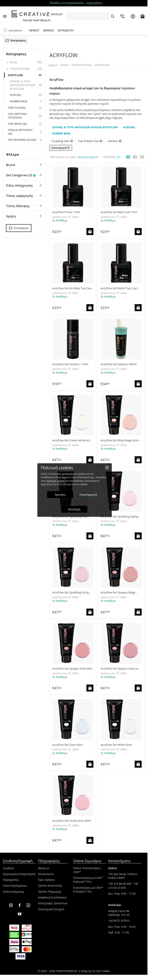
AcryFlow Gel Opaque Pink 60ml (72, 667)
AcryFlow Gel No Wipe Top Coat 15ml (72, 286)
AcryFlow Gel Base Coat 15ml (119, 210)
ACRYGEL (26, 95)
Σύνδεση (8, 866)
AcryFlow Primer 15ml (66, 210)
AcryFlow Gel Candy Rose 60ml (72, 819)
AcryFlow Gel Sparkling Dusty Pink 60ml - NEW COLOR (71, 591)
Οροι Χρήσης (46, 878)
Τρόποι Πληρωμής (50, 890)
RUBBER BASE (26, 101)
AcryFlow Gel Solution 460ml (118, 362)
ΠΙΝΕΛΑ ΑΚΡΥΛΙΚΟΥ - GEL (25, 132)
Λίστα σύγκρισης (13, 890)
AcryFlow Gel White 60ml (116, 743)
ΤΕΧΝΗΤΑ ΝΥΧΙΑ (83, 65)
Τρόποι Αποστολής (50, 884)
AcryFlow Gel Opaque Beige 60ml (118, 591)
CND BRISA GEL (25, 124)
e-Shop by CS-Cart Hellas (94, 969)
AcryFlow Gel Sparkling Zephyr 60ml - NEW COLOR (120, 515)
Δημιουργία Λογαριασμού (19, 872)
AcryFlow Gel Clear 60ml (68, 743)
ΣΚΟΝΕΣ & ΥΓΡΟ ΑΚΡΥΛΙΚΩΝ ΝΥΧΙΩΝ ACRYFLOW (26, 85)
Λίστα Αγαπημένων (15, 884)
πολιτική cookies (56, 481)
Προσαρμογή (88, 494)
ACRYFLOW (103, 65)
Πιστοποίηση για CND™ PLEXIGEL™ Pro (88, 888)
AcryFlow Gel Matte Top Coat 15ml (119, 286)
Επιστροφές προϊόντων (53, 901)
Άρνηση (60, 494)
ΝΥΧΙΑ (65, 65)
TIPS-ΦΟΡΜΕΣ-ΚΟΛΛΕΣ (25, 140)
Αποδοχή (75, 509)
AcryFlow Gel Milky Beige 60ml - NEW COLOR (120, 439)
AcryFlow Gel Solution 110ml (70, 362)
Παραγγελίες (11, 878)
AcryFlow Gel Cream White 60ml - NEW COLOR (72, 439)
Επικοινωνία (46, 872)
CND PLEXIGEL (25, 108)
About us (44, 866)
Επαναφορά (61, 148)
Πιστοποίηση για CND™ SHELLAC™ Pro (88, 878)
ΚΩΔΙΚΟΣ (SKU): (60, 215)
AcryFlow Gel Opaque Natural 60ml (119, 667)
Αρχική (54, 65)
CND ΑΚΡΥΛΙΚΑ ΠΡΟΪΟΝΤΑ (25, 116)
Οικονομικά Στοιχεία (51, 907)
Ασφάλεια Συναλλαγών (52, 896)
